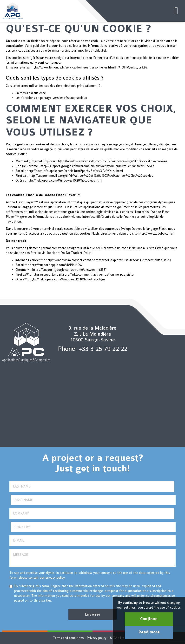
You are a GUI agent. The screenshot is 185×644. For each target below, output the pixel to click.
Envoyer (92, 614)
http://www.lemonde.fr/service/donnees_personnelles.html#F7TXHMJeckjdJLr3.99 (89, 67)
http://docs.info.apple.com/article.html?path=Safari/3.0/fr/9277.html (75, 171)
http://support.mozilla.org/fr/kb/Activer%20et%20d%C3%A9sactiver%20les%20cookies (91, 176)
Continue (149, 619)
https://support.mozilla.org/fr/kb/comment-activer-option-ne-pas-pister (83, 275)
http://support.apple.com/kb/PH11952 (56, 265)
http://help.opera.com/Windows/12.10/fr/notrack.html (68, 279)
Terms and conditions (68, 638)
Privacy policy (97, 638)
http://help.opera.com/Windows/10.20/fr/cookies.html (64, 180)
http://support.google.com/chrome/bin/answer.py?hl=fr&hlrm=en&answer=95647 (97, 166)
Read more (149, 632)
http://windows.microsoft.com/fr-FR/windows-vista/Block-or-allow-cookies (113, 161)
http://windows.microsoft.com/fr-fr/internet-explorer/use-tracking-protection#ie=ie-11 (109, 260)
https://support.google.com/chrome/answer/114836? (69, 270)
